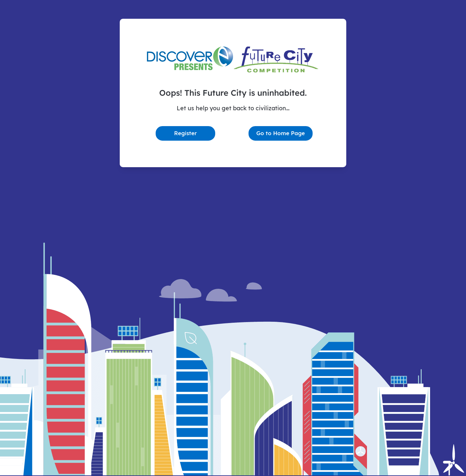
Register (185, 133)
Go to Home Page (281, 133)
